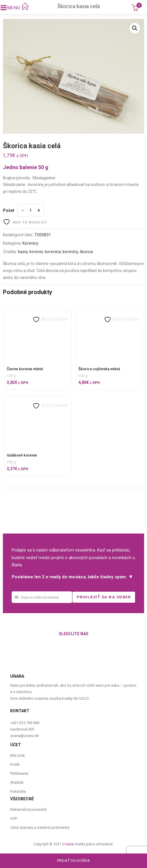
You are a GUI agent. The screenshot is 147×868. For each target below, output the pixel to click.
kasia (23, 252)
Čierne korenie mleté (25, 369)
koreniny (70, 252)
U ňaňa (68, 844)
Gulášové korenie (22, 455)
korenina (53, 252)
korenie (36, 252)
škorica (86, 252)
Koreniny (30, 243)
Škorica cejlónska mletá (99, 369)
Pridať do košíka (73, 861)
